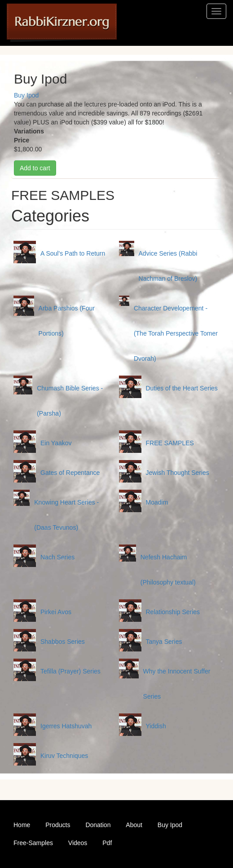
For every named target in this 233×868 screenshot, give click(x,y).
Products (58, 825)
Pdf (107, 843)
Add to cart (35, 168)
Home (22, 825)
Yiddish (156, 726)
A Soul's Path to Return (73, 253)
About (134, 825)
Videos (78, 843)
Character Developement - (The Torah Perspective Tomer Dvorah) (176, 333)
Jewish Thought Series (178, 473)
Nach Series (57, 557)
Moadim (157, 502)
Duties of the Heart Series (182, 388)
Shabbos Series (63, 642)
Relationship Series (173, 612)
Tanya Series (164, 642)
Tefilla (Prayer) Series (70, 671)
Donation (98, 825)
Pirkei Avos (56, 612)
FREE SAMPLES (170, 443)
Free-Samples (33, 843)
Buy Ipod (26, 95)
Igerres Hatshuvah (66, 726)
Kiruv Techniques (64, 756)
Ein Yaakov (56, 443)
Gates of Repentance (70, 473)
